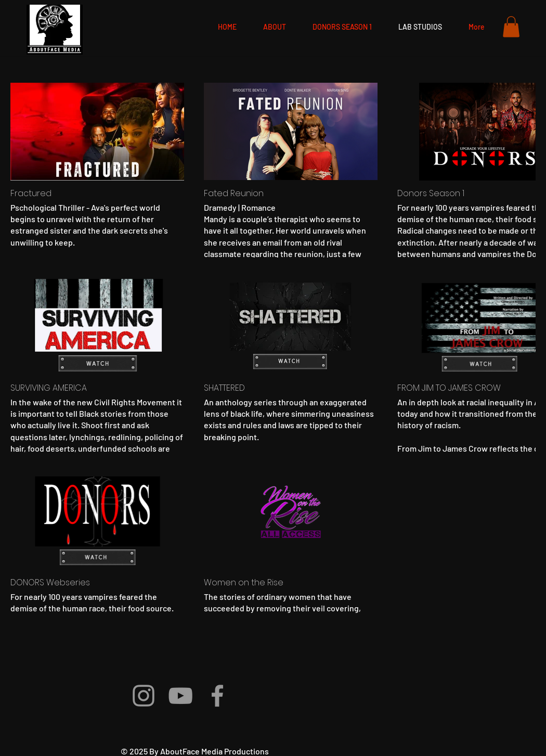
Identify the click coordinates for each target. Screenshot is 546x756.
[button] (511, 27)
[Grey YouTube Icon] (180, 696)
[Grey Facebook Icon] (217, 696)
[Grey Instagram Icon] (144, 696)
